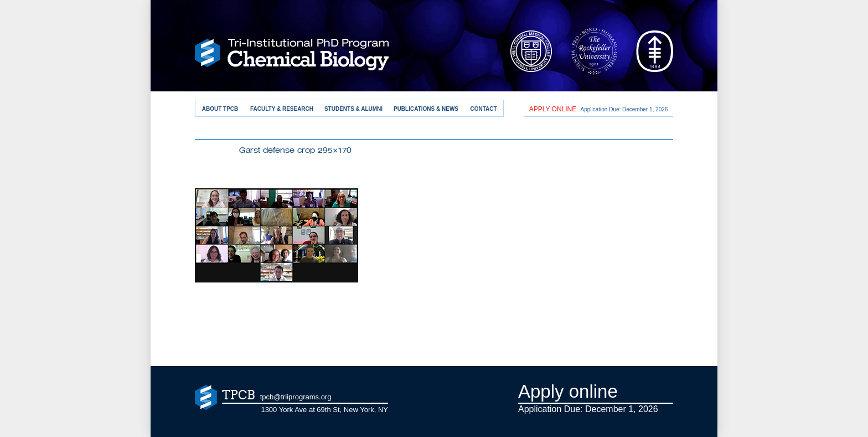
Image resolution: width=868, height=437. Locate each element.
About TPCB (220, 109)
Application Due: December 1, (599, 109)
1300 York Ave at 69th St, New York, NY (324, 410)
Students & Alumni (353, 109)
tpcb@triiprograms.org (296, 397)
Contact (483, 109)
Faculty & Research (282, 109)
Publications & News (426, 109)
